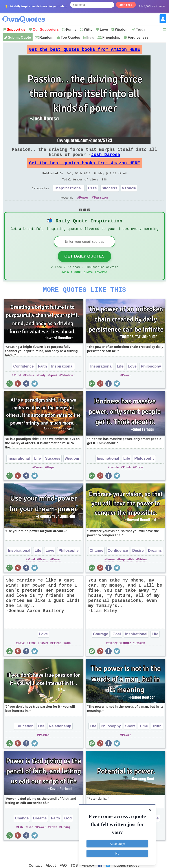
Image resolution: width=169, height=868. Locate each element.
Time (32, 657)
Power (84, 207)
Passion (101, 207)
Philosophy (151, 381)
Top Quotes (70, 37)
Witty (88, 29)
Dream (44, 574)
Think (127, 482)
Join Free (126, 5)
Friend (57, 657)
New (91, 37)
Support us (16, 29)
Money (113, 657)
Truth (140, 29)
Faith (42, 381)
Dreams (155, 565)
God (68, 833)
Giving (66, 841)
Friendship (111, 37)
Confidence (23, 381)
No (117, 852)
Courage (101, 649)
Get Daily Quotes (84, 268)
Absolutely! (117, 842)
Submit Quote (19, 37)
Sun (68, 657)
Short (130, 741)
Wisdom (122, 29)
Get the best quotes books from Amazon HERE (84, 51)
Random (46, 37)
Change (96, 565)
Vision (142, 574)
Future (30, 390)
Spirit (53, 390)
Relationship (60, 741)
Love (104, 29)
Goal (117, 649)
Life (92, 197)
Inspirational (69, 197)
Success (109, 197)
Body (42, 390)
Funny (71, 29)
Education (24, 741)
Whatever (68, 390)
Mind (17, 390)
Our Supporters (46, 29)
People (114, 482)
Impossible (126, 574)
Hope (50, 482)
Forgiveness (138, 37)
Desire (138, 565)
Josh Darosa (106, 159)
